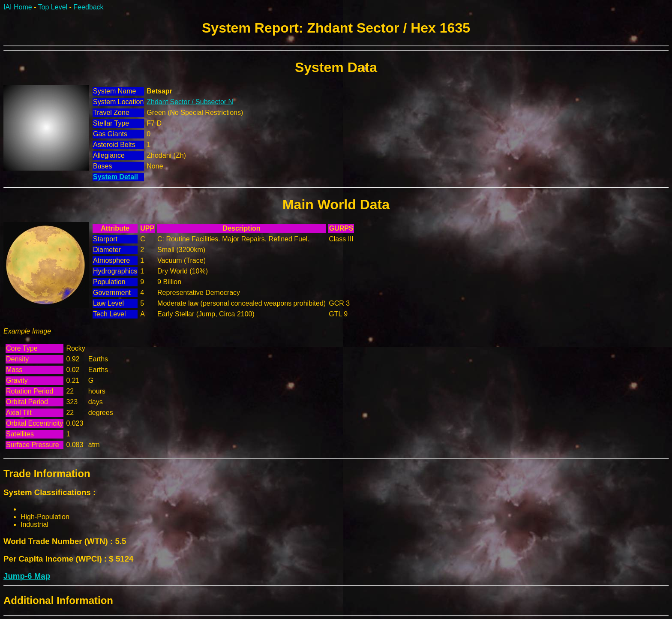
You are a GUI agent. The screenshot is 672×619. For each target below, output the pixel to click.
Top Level (53, 7)
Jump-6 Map (27, 576)
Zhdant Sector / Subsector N (190, 102)
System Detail (115, 177)
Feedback (88, 7)
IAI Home (18, 7)
